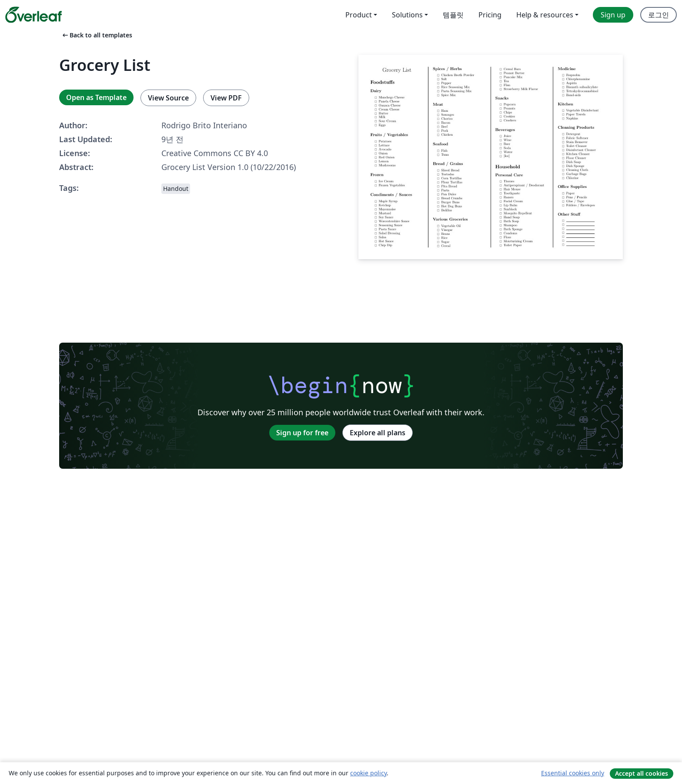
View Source (168, 98)
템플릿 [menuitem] (453, 15)
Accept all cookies (642, 773)
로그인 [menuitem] (659, 15)
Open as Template (96, 97)
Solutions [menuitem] (407, 15)
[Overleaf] (33, 15)
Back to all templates (97, 35)
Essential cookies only (573, 773)
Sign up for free (302, 433)
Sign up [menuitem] (613, 15)
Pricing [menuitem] (490, 15)
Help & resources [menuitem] (545, 15)
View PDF (226, 98)
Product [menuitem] (359, 15)
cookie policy (368, 773)
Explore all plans (378, 433)
